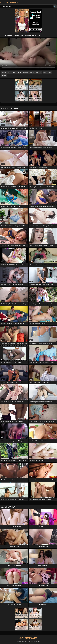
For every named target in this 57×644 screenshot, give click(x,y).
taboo (4, 76)
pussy (4, 72)
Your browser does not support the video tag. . (28, 54)
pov (45, 72)
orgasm (25, 72)
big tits (32, 72)
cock (49, 72)
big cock (39, 72)
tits (9, 72)
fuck (13, 72)
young (19, 72)
